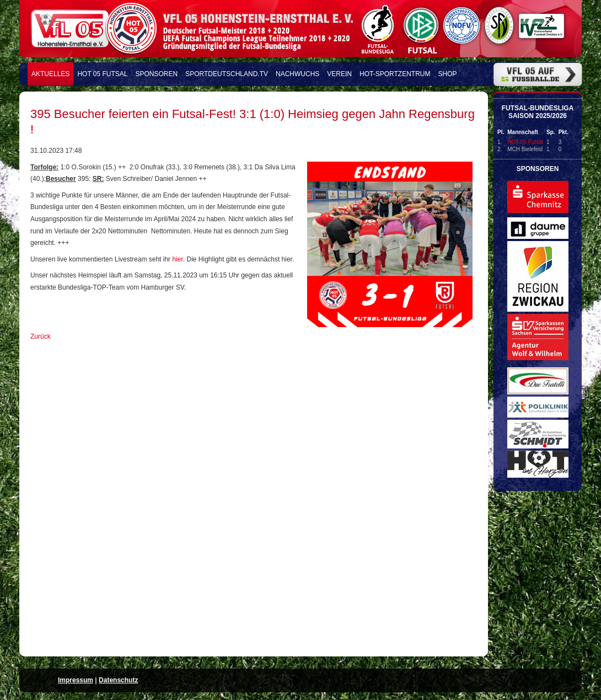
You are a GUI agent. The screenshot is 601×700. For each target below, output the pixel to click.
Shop (448, 74)
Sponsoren (157, 74)
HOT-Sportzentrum (395, 74)
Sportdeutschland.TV (227, 74)
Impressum (76, 680)
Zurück (41, 336)
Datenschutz (118, 680)
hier (177, 259)
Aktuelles (50, 74)
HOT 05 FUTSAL (102, 74)
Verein (339, 74)
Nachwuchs (297, 74)
